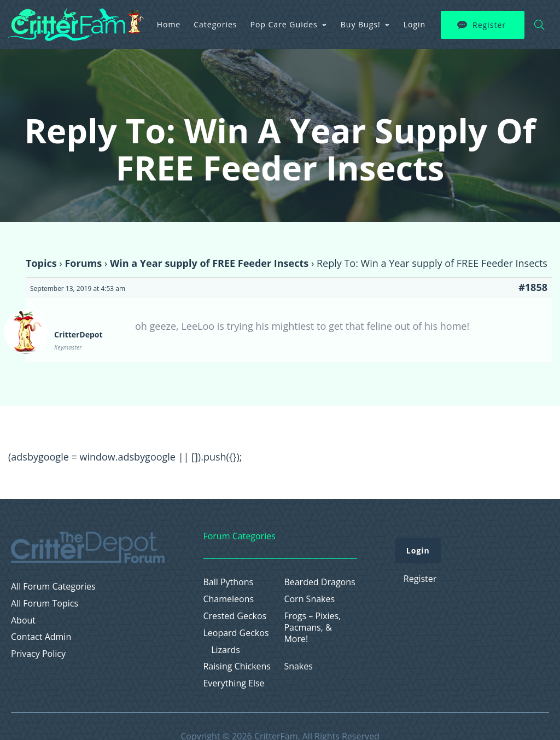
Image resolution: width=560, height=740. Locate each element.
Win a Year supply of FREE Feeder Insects (209, 263)
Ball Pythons (228, 582)
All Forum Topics (45, 604)
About (23, 620)
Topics (41, 263)
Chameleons (228, 599)
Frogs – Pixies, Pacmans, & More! (312, 627)
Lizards (226, 650)
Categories (215, 24)
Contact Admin (41, 637)
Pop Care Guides (284, 24)
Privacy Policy (38, 654)
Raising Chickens (237, 666)
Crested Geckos (235, 616)
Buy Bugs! (361, 24)
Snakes (298, 666)
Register (489, 25)
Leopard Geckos (236, 633)
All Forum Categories (53, 587)
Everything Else (234, 683)
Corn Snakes (309, 599)
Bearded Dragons (319, 582)
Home (169, 24)
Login (415, 24)
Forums (83, 263)
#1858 (533, 287)
